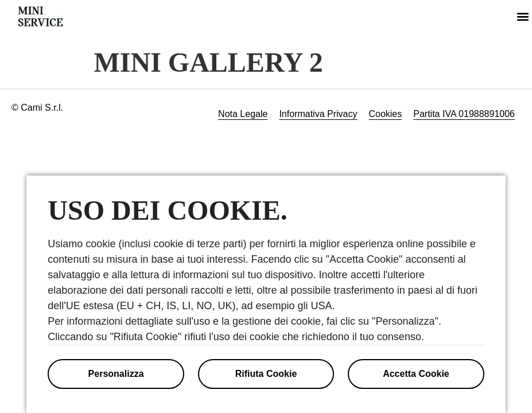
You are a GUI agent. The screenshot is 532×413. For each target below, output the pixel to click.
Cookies (385, 114)
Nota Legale (243, 114)
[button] (523, 16)
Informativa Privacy (318, 114)
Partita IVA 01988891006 (464, 114)
